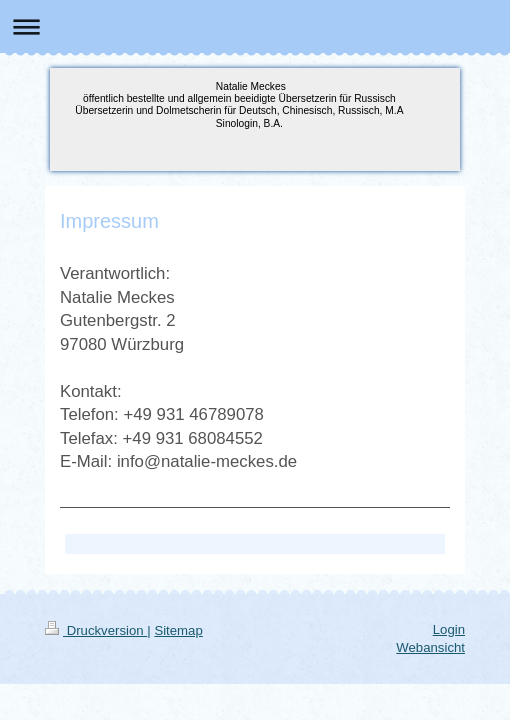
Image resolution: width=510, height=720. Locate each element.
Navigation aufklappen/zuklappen (255, 26)
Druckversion (96, 630)
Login (449, 629)
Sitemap (178, 630)
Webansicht (430, 647)
